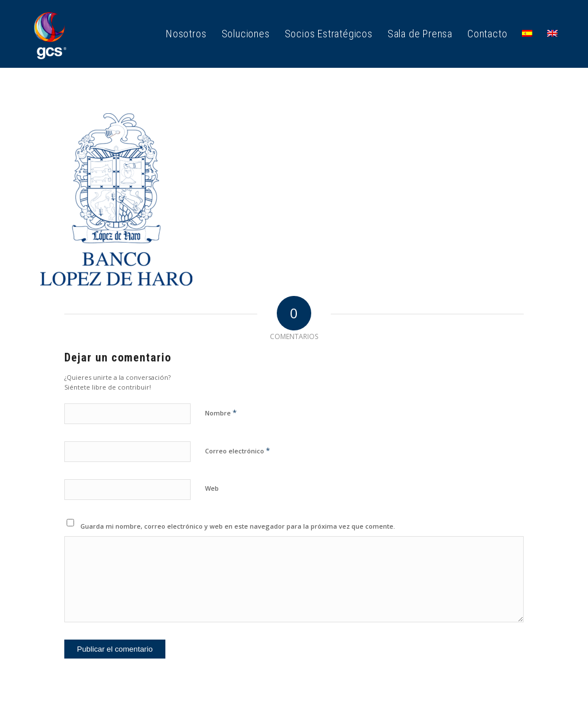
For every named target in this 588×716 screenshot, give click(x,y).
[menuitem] (186, 34)
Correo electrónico (237, 451)
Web (212, 488)
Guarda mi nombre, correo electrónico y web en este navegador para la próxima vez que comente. (238, 526)
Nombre (221, 413)
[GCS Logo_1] (50, 34)
